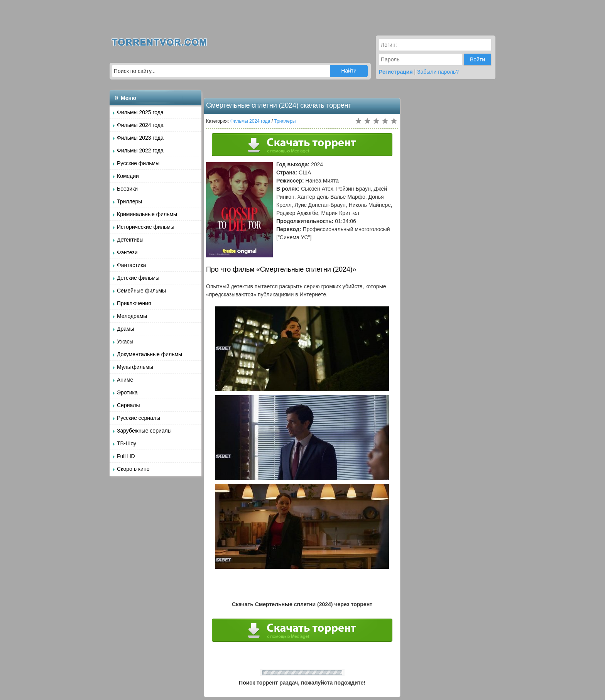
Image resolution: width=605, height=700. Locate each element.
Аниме (125, 380)
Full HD (126, 456)
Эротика (127, 392)
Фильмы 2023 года (140, 138)
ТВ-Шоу (127, 443)
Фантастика (132, 265)
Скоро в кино (133, 469)
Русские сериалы (139, 418)
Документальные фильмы (150, 354)
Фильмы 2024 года (140, 125)
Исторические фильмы (146, 227)
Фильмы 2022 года (140, 150)
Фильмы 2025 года (140, 112)
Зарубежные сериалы (144, 431)
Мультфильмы (135, 367)
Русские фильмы (138, 163)
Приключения (134, 303)
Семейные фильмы (141, 291)
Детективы (130, 240)
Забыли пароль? (438, 72)
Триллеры (129, 201)
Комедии (128, 176)
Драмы (126, 329)
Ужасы (125, 342)
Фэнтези (127, 252)
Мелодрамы (132, 316)
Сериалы (128, 405)
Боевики (127, 189)
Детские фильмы (138, 278)
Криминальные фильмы (147, 214)
